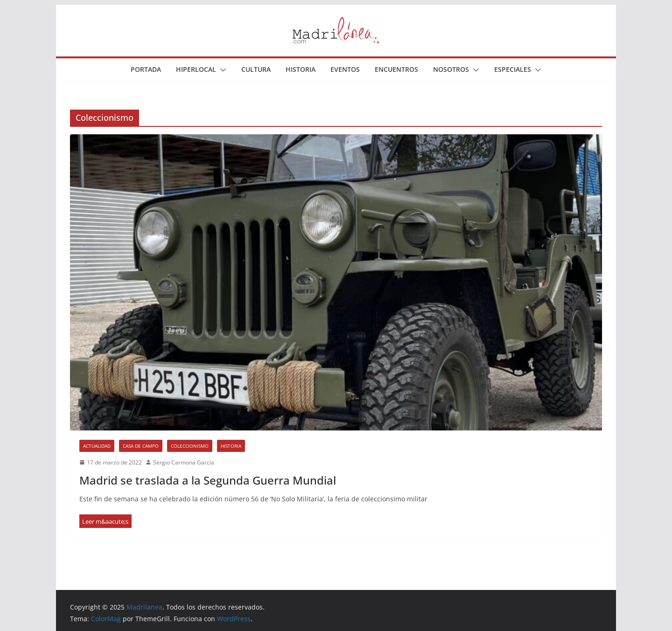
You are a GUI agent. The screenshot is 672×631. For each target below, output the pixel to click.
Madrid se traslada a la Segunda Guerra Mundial (208, 480)
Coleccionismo (190, 446)
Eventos (345, 69)
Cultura (256, 69)
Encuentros (396, 69)
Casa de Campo (141, 446)
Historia (301, 69)
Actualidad (97, 446)
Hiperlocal (196, 69)
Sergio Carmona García (184, 462)
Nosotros (451, 69)
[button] (221, 70)
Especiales (513, 69)
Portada (146, 69)
